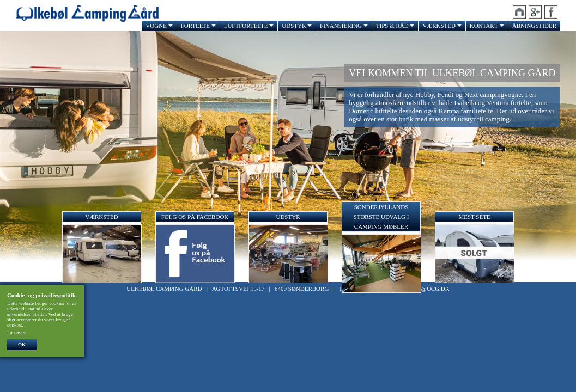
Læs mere (17, 333)
